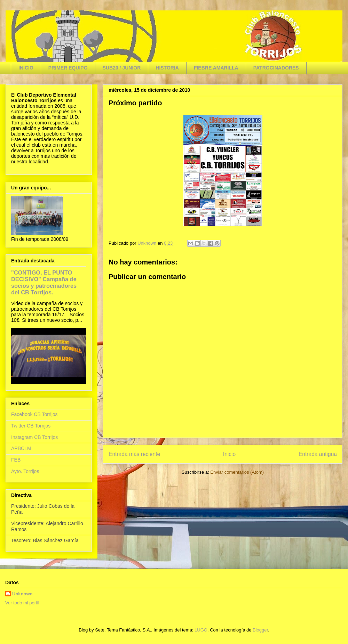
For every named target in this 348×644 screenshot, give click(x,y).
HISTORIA (167, 68)
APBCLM (21, 448)
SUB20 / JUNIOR (122, 68)
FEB (16, 460)
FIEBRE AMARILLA (216, 68)
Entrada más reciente (134, 454)
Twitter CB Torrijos (31, 426)
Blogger (260, 630)
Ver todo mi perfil (22, 603)
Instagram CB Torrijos (34, 437)
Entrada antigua (318, 454)
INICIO (26, 68)
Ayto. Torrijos (25, 471)
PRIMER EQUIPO (68, 68)
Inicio (229, 454)
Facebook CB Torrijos (34, 414)
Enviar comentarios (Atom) (237, 472)
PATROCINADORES (276, 68)
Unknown (22, 594)
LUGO (201, 630)
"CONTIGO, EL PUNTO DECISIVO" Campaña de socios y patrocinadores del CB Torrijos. (44, 282)
